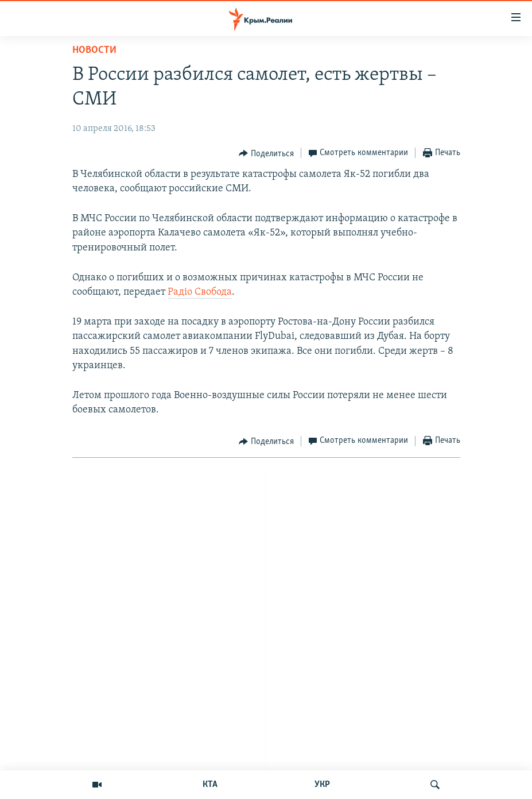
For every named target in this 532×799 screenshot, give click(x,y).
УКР (322, 785)
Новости (94, 50)
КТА (210, 785)
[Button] (266, 153)
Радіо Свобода (200, 292)
